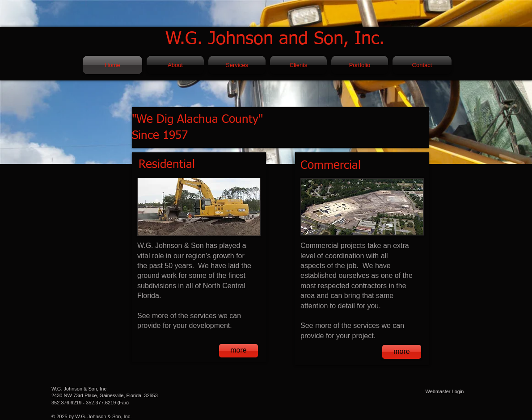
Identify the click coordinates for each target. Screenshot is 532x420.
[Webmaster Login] (445, 392)
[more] (239, 351)
